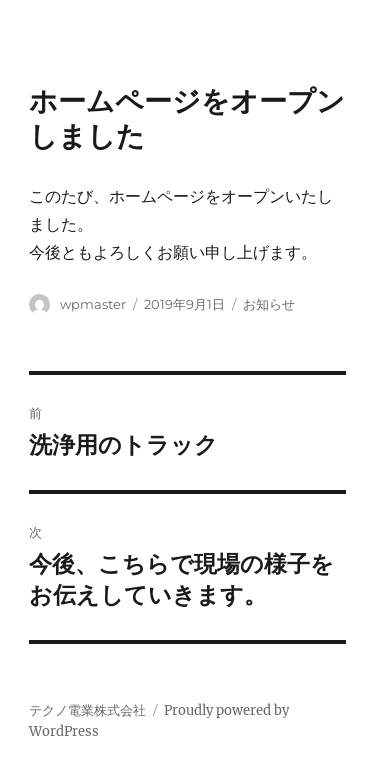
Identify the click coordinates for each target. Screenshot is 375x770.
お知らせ (269, 304)
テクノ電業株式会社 (87, 710)
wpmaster (93, 304)
